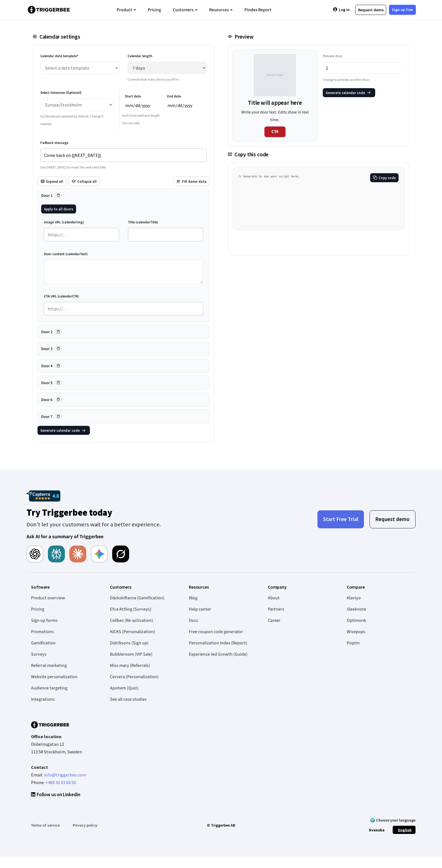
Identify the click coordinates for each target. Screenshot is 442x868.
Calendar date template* (59, 56)
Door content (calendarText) (66, 254)
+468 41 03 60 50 (61, 782)
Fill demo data (191, 181)
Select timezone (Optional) (61, 93)
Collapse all (84, 181)
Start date (133, 96)
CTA (275, 132)
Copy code (384, 178)
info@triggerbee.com (65, 775)
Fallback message (54, 143)
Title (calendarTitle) (143, 222)
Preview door (332, 56)
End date (174, 96)
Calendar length (140, 56)
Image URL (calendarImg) (64, 222)
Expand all (52, 181)
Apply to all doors (59, 209)
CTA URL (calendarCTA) (61, 296)
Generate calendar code (63, 430)
